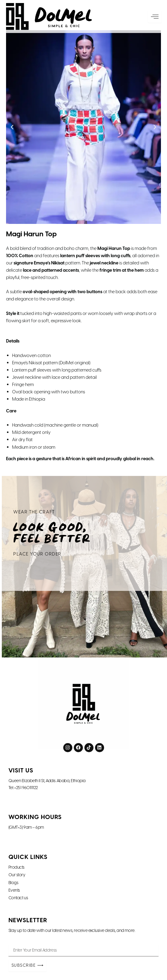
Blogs (13, 883)
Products (16, 867)
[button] (12, 127)
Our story (17, 875)
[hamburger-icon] (157, 17)
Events (14, 890)
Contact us (18, 898)
